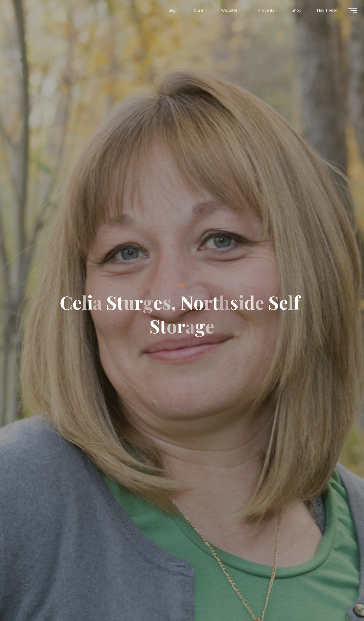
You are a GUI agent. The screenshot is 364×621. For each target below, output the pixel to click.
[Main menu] (350, 12)
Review (181, 285)
